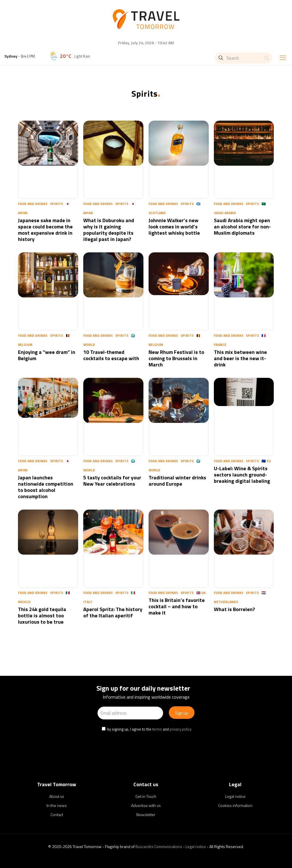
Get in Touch (146, 796)
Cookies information (235, 805)
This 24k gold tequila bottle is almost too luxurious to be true (42, 615)
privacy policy (181, 729)
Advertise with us (146, 805)
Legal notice (235, 796)
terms (157, 729)
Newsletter (146, 815)
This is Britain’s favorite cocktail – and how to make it (177, 606)
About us (57, 796)
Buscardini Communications (159, 846)
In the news (57, 805)
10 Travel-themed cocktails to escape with (111, 355)
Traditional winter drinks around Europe (177, 481)
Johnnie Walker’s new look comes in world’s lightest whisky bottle (175, 227)
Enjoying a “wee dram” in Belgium (47, 355)
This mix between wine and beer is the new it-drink (240, 358)
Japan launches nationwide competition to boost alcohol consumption (46, 487)
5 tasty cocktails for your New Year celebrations (112, 481)
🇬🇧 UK (201, 593)
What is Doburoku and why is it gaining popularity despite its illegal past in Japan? (109, 230)
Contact (57, 815)
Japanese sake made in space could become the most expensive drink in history (45, 230)
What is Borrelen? (234, 609)
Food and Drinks (33, 204)
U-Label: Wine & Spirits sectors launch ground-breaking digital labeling (242, 475)
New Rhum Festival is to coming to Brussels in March (176, 358)
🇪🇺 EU (266, 461)
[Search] (244, 58)
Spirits (56, 204)
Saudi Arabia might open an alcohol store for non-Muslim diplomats (242, 227)
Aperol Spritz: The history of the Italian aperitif (113, 612)
